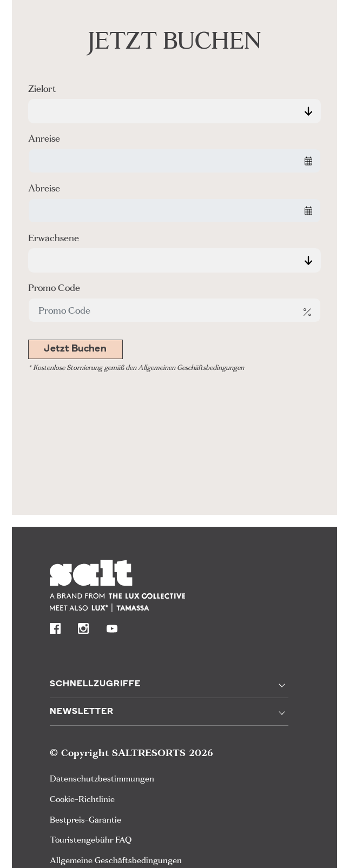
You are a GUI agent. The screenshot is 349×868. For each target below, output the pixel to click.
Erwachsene (54, 238)
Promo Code (54, 287)
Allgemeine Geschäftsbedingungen (116, 860)
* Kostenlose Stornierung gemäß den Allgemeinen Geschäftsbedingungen (136, 367)
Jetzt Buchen (75, 349)
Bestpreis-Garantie (85, 820)
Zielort (42, 88)
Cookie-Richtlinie (82, 799)
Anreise (44, 138)
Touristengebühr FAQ (91, 840)
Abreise (44, 188)
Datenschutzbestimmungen (102, 778)
